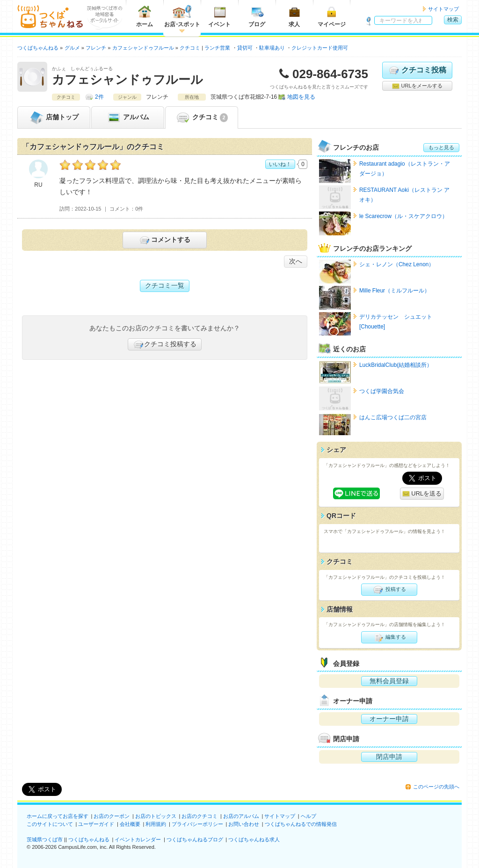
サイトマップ (443, 9)
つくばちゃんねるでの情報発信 (301, 824)
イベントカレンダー (138, 839)
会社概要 (130, 824)
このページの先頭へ (436, 787)
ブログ (257, 16)
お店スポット (182, 16)
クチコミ (201, 117)
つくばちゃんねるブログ (195, 839)
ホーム (145, 16)
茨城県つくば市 (45, 839)
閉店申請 (389, 757)
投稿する (389, 590)
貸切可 (245, 48)
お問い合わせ (244, 824)
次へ (296, 261)
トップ (54, 117)
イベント (219, 16)
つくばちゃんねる (89, 839)
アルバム (128, 117)
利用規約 (156, 824)
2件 (99, 97)
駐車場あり (272, 48)
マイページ (332, 16)
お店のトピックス (156, 816)
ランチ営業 (217, 48)
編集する (389, 637)
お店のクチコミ (200, 816)
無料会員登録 (389, 681)
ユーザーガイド (96, 824)
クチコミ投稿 (417, 70)
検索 (453, 20)
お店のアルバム (241, 816)
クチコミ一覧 (165, 285)
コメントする (164, 240)
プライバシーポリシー (197, 824)
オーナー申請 (389, 719)
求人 (294, 16)
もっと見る (441, 147)
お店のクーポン (112, 816)
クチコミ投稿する (165, 344)
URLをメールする (417, 86)
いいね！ (280, 164)
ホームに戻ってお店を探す (58, 816)
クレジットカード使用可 (320, 48)
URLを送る (422, 494)
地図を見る (301, 97)
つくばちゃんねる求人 (254, 839)
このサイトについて (50, 824)
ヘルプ (308, 816)
